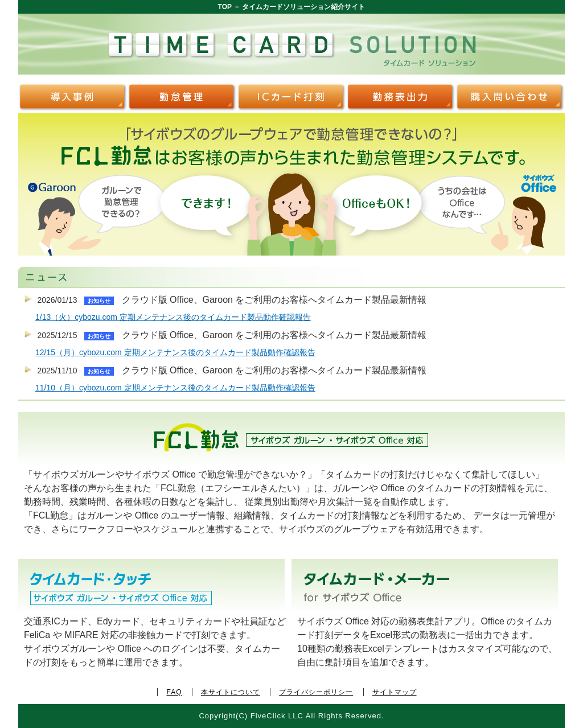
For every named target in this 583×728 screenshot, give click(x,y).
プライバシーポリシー (316, 692)
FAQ (174, 692)
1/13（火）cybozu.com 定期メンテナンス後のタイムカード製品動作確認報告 (173, 317)
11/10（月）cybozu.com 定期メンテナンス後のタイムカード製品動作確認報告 (175, 388)
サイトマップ (395, 692)
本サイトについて (231, 692)
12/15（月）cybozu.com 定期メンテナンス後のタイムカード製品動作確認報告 (175, 352)
